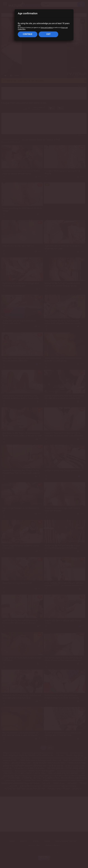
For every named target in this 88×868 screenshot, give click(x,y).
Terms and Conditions (47, 28)
